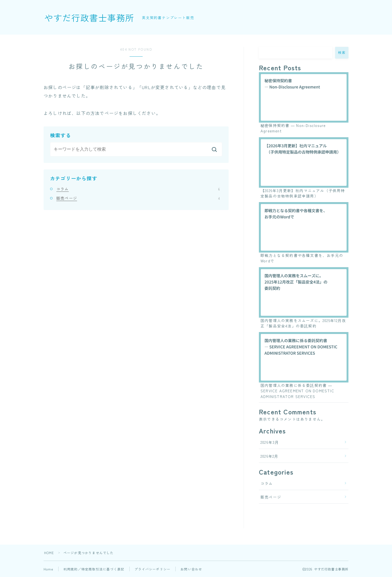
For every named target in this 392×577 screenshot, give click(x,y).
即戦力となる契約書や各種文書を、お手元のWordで (302, 258)
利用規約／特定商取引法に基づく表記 (94, 569)
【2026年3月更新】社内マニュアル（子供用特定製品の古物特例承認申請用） (303, 193)
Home (48, 569)
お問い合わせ (191, 569)
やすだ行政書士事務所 (89, 17)
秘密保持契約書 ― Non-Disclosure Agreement (293, 128)
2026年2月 (269, 456)
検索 (342, 53)
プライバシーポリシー (152, 569)
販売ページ (138, 198)
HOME (49, 553)
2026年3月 (270, 442)
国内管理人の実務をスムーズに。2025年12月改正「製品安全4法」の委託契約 (303, 323)
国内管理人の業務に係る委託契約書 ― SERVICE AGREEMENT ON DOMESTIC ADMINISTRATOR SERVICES (297, 391)
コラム (138, 189)
